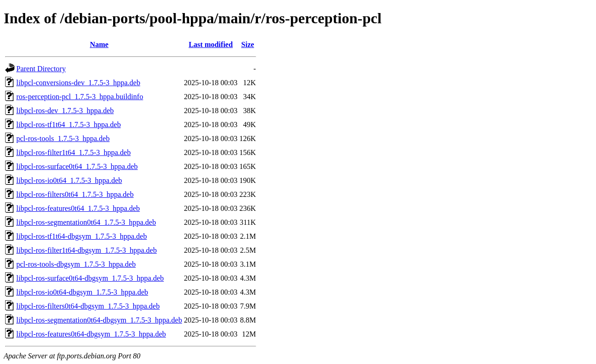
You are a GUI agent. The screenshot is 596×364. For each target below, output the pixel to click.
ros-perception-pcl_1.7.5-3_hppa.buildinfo (80, 97)
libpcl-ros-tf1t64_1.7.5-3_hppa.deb (68, 125)
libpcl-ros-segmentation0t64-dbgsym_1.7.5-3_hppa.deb (99, 320)
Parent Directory (41, 69)
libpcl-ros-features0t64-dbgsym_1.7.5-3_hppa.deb (91, 334)
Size (248, 44)
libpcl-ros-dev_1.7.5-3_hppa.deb (65, 111)
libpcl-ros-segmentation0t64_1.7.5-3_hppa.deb (86, 222)
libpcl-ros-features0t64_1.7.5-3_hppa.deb (78, 208)
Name (99, 44)
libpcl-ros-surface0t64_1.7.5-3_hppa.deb (77, 166)
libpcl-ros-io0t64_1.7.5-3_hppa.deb (69, 180)
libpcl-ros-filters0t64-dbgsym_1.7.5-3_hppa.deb (88, 306)
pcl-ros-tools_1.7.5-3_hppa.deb (63, 138)
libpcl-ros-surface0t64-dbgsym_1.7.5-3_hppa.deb (90, 278)
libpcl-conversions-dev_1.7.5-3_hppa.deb (78, 83)
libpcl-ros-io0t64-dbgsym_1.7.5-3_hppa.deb (82, 292)
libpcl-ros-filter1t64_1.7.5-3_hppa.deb (74, 152)
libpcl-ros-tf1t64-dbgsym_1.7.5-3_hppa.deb (81, 236)
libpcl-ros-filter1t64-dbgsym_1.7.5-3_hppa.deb (87, 250)
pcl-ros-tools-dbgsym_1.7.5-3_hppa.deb (76, 264)
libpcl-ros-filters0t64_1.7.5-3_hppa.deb (75, 194)
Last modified (211, 44)
